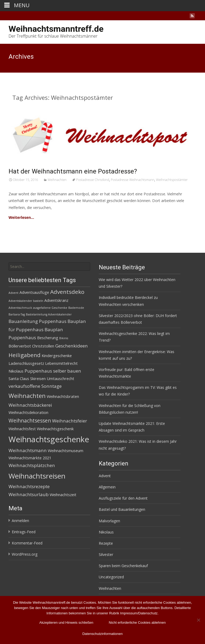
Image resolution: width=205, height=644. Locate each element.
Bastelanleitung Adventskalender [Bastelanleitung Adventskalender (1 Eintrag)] (49, 314)
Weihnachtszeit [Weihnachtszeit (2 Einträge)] (63, 495)
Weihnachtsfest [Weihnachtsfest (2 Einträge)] (22, 429)
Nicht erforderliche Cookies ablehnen (137, 623)
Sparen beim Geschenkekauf (123, 566)
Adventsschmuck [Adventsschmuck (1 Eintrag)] (20, 308)
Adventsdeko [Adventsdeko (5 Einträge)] (67, 292)
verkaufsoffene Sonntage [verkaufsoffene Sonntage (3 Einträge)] (35, 386)
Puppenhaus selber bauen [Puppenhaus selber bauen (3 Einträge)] (53, 371)
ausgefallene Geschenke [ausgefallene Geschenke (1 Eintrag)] (50, 308)
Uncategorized (111, 577)
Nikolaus (106, 532)
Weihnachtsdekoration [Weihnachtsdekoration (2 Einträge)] (28, 412)
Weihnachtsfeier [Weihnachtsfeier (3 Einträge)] (70, 421)
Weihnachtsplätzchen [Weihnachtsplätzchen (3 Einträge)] (32, 465)
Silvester (106, 554)
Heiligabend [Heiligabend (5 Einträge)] (25, 355)
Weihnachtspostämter (172, 180)
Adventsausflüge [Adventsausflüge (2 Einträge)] (34, 292)
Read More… (46, 217)
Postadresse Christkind (93, 180)
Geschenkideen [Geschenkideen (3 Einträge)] (72, 346)
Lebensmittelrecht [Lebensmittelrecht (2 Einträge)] (61, 363)
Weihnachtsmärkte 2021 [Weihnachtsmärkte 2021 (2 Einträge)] (30, 458)
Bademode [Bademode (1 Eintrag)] (76, 308)
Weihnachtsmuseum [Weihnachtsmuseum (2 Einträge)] (66, 451)
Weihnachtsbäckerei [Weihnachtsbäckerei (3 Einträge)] (30, 405)
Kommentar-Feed (27, 543)
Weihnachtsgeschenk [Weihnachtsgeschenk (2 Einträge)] (55, 429)
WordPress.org (25, 554)
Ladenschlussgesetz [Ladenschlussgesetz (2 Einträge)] (26, 363)
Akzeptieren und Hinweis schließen (66, 623)
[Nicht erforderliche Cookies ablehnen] (198, 620)
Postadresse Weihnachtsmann (133, 180)
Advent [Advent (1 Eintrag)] (13, 293)
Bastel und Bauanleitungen (122, 509)
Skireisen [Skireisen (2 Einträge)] (38, 379)
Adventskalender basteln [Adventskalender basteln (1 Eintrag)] (26, 301)
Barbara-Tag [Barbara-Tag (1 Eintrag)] (17, 314)
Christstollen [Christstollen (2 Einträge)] (43, 346)
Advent (105, 476)
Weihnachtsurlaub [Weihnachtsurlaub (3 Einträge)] (29, 494)
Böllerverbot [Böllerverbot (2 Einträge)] (20, 346)
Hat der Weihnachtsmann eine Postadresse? (73, 171)
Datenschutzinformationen (102, 634)
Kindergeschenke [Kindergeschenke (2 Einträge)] (57, 356)
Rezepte (106, 543)
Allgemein (107, 487)
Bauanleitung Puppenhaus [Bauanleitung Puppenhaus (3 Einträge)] (38, 321)
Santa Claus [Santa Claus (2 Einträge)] (19, 379)
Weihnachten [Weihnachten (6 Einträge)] (27, 396)
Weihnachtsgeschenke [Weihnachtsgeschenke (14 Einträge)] (49, 439)
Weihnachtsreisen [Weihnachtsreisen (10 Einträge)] (37, 476)
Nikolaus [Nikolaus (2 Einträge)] (16, 371)
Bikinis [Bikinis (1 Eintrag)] (64, 338)
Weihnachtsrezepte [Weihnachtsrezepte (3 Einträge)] (29, 486)
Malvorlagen (109, 521)
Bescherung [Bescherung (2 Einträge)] (48, 338)
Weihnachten (57, 180)
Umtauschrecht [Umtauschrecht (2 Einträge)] (60, 379)
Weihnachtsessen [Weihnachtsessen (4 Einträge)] (30, 421)
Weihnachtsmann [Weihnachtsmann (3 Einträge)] (28, 450)
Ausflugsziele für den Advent (123, 498)
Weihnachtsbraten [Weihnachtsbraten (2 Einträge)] (63, 396)
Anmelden (20, 521)
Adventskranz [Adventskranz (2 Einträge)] (56, 300)
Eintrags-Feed (24, 532)
